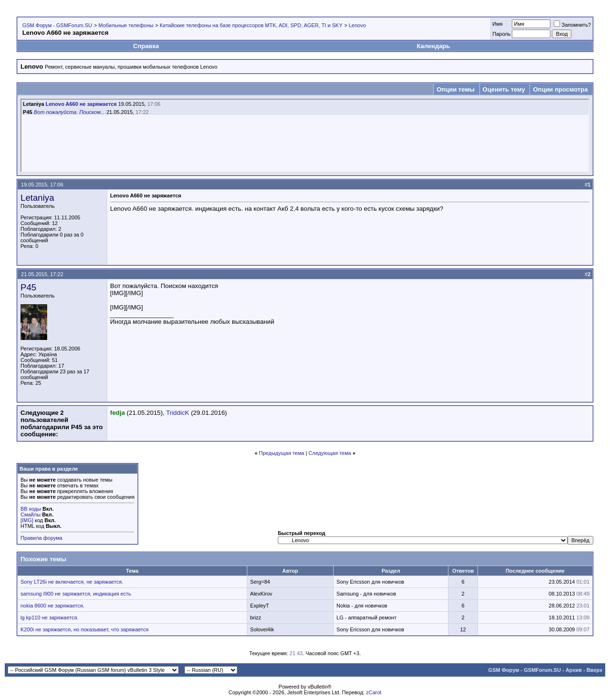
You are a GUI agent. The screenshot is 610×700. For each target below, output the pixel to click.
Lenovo (357, 25)
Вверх (595, 670)
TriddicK (178, 413)
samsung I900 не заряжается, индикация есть (76, 594)
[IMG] (27, 520)
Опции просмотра (560, 89)
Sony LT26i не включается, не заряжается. (72, 582)
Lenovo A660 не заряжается (81, 104)
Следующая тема (330, 453)
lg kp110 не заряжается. (50, 618)
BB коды (31, 509)
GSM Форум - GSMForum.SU (57, 25)
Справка (146, 46)
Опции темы (456, 89)
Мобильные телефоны (126, 25)
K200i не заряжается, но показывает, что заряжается (85, 629)
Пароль (501, 34)
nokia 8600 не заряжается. (52, 606)
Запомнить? (572, 25)
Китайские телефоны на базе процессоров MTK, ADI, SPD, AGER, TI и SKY (251, 25)
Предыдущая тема (281, 453)
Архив (574, 670)
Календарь (433, 46)
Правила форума (41, 538)
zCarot (374, 692)
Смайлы (30, 515)
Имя (497, 24)
